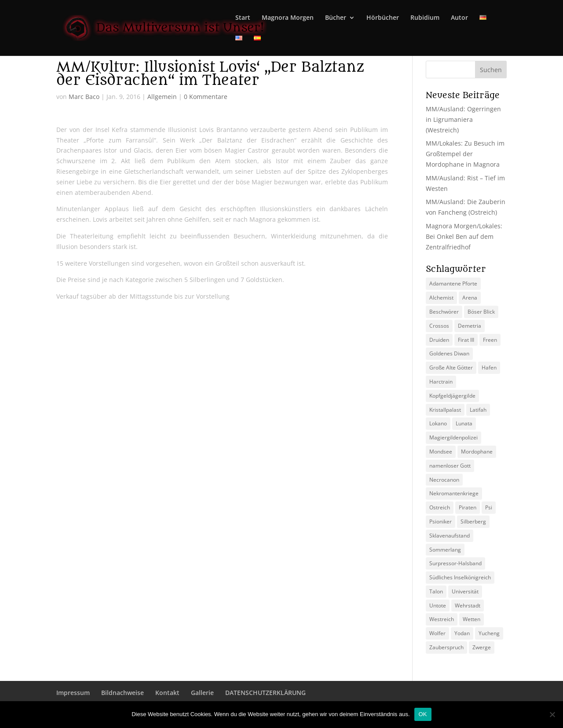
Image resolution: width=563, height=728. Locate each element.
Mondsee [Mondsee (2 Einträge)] (441, 452)
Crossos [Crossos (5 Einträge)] (439, 326)
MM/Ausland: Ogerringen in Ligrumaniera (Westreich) (463, 119)
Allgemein (162, 97)
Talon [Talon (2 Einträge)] (436, 591)
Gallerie (202, 693)
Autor (459, 18)
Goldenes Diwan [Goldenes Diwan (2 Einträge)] (449, 353)
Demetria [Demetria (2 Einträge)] (470, 326)
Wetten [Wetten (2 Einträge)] (472, 619)
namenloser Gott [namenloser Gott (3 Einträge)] (450, 466)
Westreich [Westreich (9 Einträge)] (442, 619)
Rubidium (425, 18)
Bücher (336, 18)
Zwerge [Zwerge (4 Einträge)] (482, 647)
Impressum (73, 693)
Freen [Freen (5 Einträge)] (490, 340)
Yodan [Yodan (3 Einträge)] (462, 633)
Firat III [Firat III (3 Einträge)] (466, 340)
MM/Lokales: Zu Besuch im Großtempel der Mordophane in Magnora (465, 154)
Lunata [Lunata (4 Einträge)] (464, 423)
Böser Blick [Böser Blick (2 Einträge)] (481, 312)
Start (243, 18)
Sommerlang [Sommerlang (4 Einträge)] (445, 550)
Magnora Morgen (288, 18)
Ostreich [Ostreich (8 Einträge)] (440, 507)
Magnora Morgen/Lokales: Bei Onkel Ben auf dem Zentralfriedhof (464, 236)
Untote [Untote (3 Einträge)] (438, 605)
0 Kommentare (206, 97)
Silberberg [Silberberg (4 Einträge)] (473, 521)
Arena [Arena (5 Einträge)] (470, 298)
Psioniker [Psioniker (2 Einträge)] (441, 521)
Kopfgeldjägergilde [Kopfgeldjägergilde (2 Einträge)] (452, 396)
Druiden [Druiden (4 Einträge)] (439, 340)
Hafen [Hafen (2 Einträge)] (489, 368)
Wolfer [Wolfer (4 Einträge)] (437, 633)
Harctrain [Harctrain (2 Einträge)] (441, 382)
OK (423, 714)
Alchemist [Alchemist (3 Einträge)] (441, 298)
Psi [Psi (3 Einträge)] (489, 507)
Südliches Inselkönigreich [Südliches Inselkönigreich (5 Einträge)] (460, 577)
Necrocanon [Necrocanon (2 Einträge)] (444, 480)
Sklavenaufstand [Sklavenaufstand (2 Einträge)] (450, 536)
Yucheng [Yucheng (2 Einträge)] (489, 633)
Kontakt (167, 693)
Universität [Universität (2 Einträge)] (465, 591)
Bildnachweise (122, 693)
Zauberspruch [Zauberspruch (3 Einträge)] (446, 647)
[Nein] (552, 714)
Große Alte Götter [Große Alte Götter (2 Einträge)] (451, 368)
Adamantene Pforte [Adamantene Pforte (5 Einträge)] (453, 284)
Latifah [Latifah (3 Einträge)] (478, 410)
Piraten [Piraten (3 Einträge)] (468, 507)
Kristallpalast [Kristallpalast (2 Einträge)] (445, 410)
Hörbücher (383, 18)
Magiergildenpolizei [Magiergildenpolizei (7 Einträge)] (453, 437)
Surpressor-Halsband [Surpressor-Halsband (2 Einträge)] (455, 563)
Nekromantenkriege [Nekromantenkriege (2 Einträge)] (454, 493)
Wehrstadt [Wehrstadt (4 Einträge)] (468, 605)
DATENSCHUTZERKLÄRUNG (265, 693)
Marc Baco (84, 97)
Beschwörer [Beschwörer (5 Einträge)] (444, 312)
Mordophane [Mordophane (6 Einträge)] (477, 452)
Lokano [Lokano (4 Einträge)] (438, 423)
